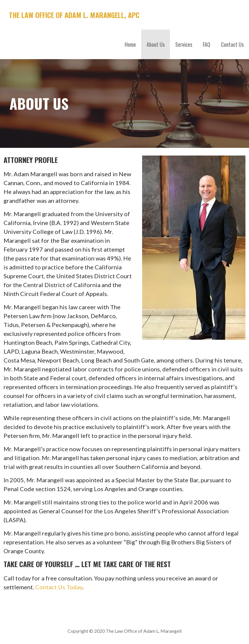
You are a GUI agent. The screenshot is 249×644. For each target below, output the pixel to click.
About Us (156, 44)
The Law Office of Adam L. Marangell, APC (74, 15)
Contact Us (232, 44)
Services (184, 44)
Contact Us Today (59, 587)
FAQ (207, 44)
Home (130, 44)
